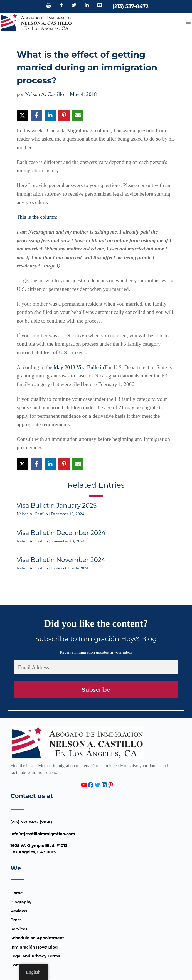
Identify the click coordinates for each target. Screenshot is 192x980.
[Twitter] (74, 6)
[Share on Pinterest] (64, 115)
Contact (19, 965)
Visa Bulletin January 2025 (57, 506)
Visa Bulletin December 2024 (61, 533)
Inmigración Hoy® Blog (34, 947)
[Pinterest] (99, 6)
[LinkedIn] (87, 6)
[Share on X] (22, 115)
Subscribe (96, 690)
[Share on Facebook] (36, 115)
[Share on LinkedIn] (50, 115)
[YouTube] (49, 6)
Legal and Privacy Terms (35, 956)
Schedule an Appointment (37, 938)
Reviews (19, 911)
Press (16, 920)
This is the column (36, 217)
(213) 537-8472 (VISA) (31, 822)
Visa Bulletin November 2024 (61, 560)
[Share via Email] (78, 115)
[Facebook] (61, 6)
